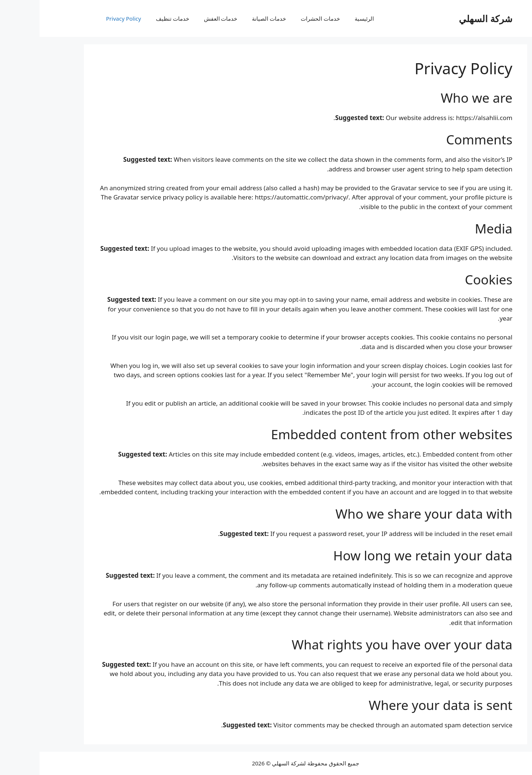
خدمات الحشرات (281, 18)
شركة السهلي (446, 18)
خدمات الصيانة (229, 18)
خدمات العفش (181, 18)
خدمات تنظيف (133, 18)
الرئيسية (325, 18)
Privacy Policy (84, 18)
